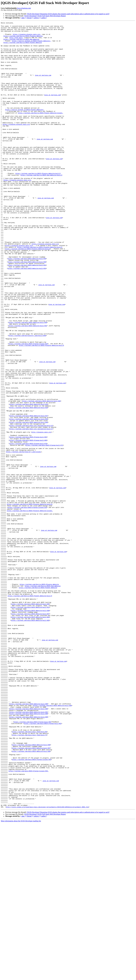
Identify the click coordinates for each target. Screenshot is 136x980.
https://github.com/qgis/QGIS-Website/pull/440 (29, 502)
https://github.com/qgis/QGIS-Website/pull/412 (30, 724)
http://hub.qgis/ (16, 41)
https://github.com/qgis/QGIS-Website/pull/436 (41, 477)
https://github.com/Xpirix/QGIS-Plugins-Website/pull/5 (38, 204)
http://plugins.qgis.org (41, 514)
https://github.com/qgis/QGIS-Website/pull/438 (28, 383)
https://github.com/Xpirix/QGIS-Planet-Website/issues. (40, 131)
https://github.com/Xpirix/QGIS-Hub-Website (21, 43)
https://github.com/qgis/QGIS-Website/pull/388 (29, 840)
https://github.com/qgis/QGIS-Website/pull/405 (30, 740)
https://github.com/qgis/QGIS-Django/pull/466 (28, 524)
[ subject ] (36, 18)
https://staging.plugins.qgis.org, (27, 37)
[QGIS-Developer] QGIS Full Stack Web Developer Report (45, 16)
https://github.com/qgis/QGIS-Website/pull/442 (28, 387)
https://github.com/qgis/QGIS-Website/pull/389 (52, 842)
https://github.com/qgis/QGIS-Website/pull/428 (29, 485)
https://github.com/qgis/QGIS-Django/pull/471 (44, 530)
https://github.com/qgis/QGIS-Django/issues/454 (32, 907)
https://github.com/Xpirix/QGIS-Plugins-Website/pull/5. (30, 601)
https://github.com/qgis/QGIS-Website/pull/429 (29, 481)
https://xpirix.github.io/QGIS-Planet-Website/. (25, 127)
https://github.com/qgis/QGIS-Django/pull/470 (28, 528)
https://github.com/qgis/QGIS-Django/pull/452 (32, 862)
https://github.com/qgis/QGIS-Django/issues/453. (29, 921)
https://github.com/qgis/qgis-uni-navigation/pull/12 (31, 506)
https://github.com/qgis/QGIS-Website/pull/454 (27, 318)
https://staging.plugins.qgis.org (16, 145)
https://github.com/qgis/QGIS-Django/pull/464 (28, 520)
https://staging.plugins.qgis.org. (17, 212)
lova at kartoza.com (24, 8)
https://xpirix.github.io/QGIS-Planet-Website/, (32, 45)
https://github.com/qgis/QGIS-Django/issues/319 (28, 408)
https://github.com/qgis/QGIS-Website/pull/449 (27, 306)
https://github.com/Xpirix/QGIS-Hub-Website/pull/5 (41, 206)
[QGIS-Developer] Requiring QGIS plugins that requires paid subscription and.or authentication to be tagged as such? (68, 14)
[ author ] (44, 18)
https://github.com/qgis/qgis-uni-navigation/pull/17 (31, 510)
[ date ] (23, 18)
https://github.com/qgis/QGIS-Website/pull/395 (30, 720)
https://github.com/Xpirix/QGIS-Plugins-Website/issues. (30, 609)
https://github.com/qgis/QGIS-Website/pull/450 (27, 310)
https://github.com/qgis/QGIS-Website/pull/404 (30, 736)
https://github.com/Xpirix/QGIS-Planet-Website (23, 47)
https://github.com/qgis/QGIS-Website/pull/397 (30, 732)
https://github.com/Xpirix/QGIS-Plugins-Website (23, 39)
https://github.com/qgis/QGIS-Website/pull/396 (29, 846)
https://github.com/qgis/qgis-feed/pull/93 (29, 874)
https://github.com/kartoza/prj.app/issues (23, 538)
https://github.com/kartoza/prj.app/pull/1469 (27, 398)
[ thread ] (29, 18)
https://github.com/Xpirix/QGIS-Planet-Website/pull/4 (30, 711)
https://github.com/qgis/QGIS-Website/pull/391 (29, 850)
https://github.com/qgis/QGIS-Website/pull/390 (29, 856)
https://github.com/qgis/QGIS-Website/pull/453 (27, 314)
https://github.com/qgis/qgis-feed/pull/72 (29, 878)
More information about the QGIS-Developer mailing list (21, 978)
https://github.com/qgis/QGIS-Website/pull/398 (30, 728)
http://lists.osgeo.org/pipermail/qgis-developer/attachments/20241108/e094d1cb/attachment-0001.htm (47, 964)
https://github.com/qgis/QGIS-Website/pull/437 (29, 495)
